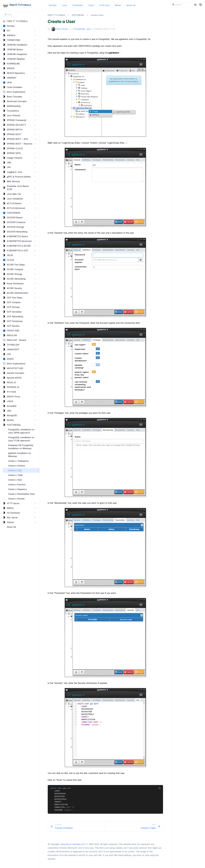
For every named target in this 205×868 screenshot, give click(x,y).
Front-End (104, 5)
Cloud (91, 5)
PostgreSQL (80, 29)
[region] (20, 443)
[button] (201, 5)
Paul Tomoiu (62, 29)
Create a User (97, 15)
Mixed (118, 5)
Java (64, 5)
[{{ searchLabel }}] (181, 5)
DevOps (53, 5)
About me (131, 5)
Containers (78, 5)
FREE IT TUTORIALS (56, 15)
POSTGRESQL (78, 15)
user (89, 29)
